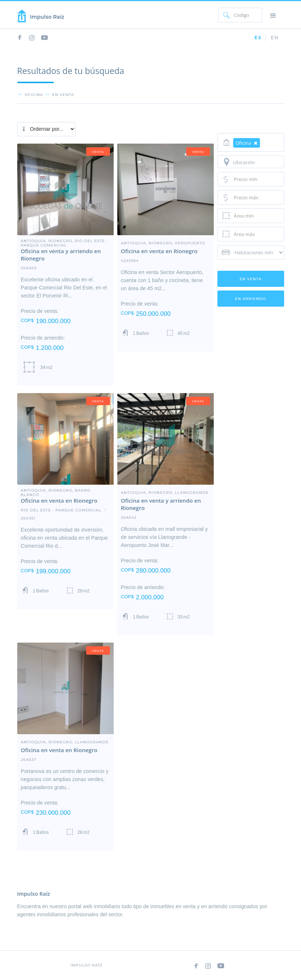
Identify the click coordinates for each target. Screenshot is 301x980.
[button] (273, 15)
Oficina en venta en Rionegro (159, 251)
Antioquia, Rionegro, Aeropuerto (163, 243)
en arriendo (251, 299)
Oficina (34, 95)
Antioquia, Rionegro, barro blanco (56, 490)
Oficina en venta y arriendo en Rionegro (61, 255)
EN (275, 38)
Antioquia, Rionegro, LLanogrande (165, 492)
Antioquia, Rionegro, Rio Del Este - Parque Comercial (65, 241)
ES (258, 38)
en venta (63, 95)
